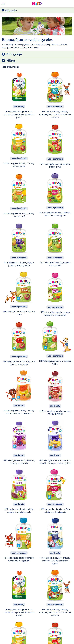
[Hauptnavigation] (4, 4)
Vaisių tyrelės (11, 10)
